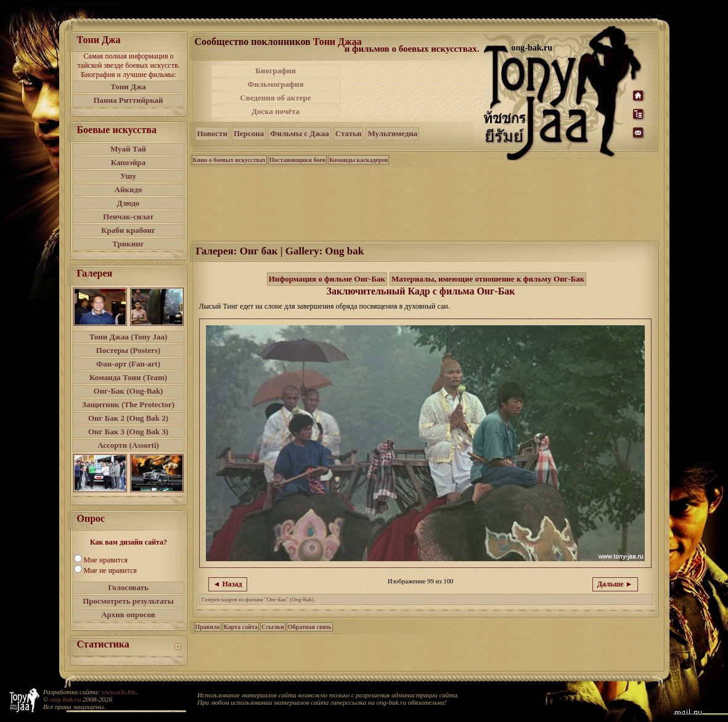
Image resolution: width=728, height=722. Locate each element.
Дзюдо (129, 203)
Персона (249, 133)
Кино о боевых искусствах (230, 160)
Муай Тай (128, 149)
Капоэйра (129, 162)
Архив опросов (128, 615)
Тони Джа (128, 87)
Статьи (349, 133)
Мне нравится (106, 560)
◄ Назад (228, 584)
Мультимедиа (392, 133)
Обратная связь (310, 627)
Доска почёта (276, 111)
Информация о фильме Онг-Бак (327, 279)
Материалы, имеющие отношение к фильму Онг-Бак (488, 279)
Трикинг (128, 244)
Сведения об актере (275, 98)
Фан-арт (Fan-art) (128, 364)
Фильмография (275, 84)
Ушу (128, 176)
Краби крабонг (128, 230)
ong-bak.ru (65, 699)
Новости (212, 133)
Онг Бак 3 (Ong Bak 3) (128, 432)
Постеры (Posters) (128, 350)
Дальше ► (615, 584)
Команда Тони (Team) (128, 377)
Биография (276, 71)
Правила (208, 627)
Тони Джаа (337, 42)
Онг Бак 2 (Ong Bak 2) (128, 418)
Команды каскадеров (358, 160)
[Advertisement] (413, 91)
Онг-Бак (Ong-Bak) (129, 391)
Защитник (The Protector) (128, 404)
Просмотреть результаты (128, 601)
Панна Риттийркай (128, 100)
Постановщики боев (297, 160)
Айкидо (129, 189)
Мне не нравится (110, 570)
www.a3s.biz (119, 692)
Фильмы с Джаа (299, 133)
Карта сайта (241, 627)
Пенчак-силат (128, 217)
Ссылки (273, 627)
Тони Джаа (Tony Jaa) (129, 337)
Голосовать (128, 587)
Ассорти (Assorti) (128, 445)
